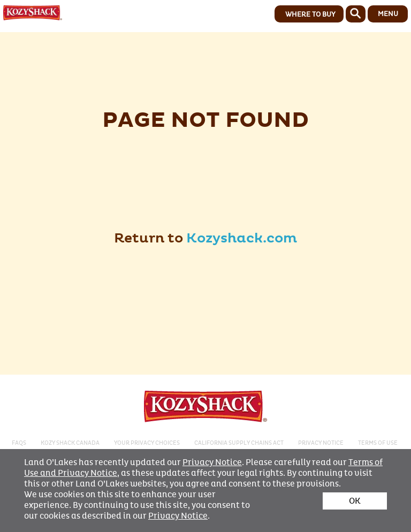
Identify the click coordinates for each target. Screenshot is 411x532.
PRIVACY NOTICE (321, 443)
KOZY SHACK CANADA (70, 443)
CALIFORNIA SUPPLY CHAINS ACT (239, 443)
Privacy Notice (212, 462)
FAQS (19, 443)
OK (355, 501)
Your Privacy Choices (147, 443)
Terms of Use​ (378, 443)
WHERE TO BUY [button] (310, 14)
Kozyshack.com (242, 238)
